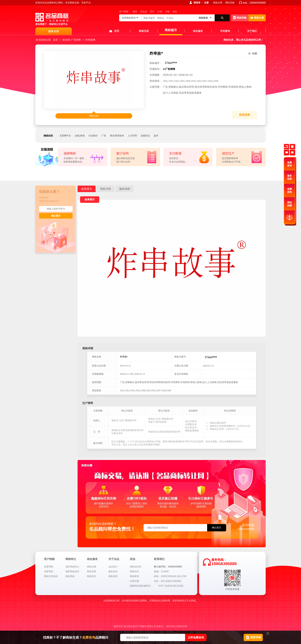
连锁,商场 (80, 136)
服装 (135, 12)
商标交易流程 (51, 576)
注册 (206, 3)
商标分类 (218, 3)
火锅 (167, 12)
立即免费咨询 (196, 637)
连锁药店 (145, 136)
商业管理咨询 (117, 136)
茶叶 (152, 12)
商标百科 (134, 571)
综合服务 (198, 31)
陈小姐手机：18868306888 (168, 567)
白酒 (160, 12)
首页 (117, 31)
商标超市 (171, 30)
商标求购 (240, 18)
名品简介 (113, 567)
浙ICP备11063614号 (177, 626)
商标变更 (92, 571)
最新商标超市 (72, 571)
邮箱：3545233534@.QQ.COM (170, 576)
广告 (104, 136)
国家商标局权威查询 (140, 586)
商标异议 (92, 576)
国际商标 (70, 576)
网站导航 (230, 3)
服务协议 (113, 571)
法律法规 (134, 581)
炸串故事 (90, 40)
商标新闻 (134, 576)
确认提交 (56, 216)
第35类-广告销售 (72, 40)
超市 (156, 136)
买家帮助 (49, 571)
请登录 (197, 3)
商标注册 (144, 31)
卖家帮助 (49, 567)
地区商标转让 (72, 567)
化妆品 (144, 12)
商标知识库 (136, 567)
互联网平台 (65, 136)
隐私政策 (113, 576)
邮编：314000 (161, 571)
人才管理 (132, 136)
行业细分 (93, 136)
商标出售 (257, 18)
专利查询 (225, 31)
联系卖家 (245, 115)
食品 (175, 12)
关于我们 (252, 31)
